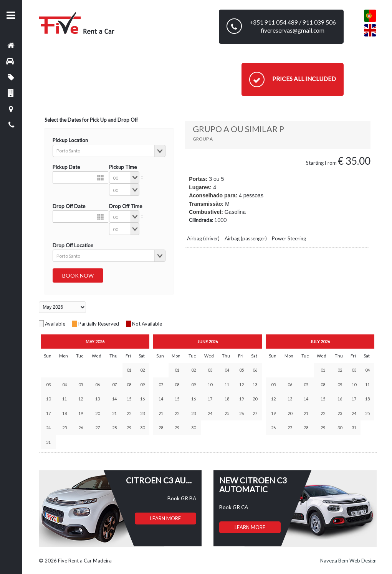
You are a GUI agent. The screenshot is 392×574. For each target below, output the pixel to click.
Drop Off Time (126, 206)
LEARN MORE (165, 518)
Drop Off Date (69, 206)
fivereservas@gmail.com (293, 30)
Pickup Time (123, 167)
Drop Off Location (73, 245)
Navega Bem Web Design (348, 561)
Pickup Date (66, 167)
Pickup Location (70, 140)
